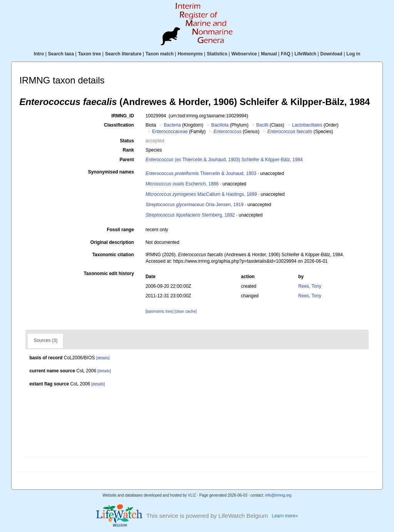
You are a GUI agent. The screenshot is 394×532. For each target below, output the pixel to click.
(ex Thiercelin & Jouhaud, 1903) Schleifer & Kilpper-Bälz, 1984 (224, 160)
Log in (353, 54)
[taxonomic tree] (159, 311)
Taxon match (159, 54)
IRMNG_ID (123, 116)
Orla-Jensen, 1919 (194, 205)
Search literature (123, 54)
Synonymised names (111, 172)
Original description (112, 242)
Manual (269, 54)
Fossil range (120, 230)
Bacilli (262, 125)
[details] (103, 358)
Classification (119, 125)
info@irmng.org (278, 495)
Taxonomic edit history (109, 274)
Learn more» (285, 516)
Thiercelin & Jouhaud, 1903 (201, 173)
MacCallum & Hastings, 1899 (201, 194)
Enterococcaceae (170, 132)
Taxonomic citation (113, 255)
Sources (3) (45, 340)
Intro (39, 54)
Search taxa (61, 54)
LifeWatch (305, 54)
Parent (127, 160)
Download (331, 54)
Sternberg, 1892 (190, 215)
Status (127, 141)
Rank (128, 150)
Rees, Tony (310, 286)
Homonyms (190, 54)
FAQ (286, 54)
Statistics (217, 54)
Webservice (244, 54)
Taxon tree (90, 54)
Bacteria (172, 125)
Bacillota (220, 125)
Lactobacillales (307, 125)
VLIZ (192, 495)
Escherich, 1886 (182, 184)
